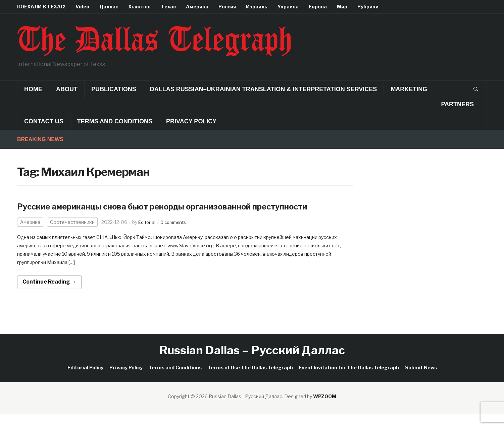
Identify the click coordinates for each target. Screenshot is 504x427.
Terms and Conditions (115, 121)
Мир (342, 7)
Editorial (147, 235)
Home (33, 89)
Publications (114, 89)
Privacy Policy (191, 121)
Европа (318, 7)
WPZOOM (325, 409)
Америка (197, 7)
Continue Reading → (49, 295)
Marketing (409, 89)
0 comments (176, 235)
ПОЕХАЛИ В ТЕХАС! (41, 7)
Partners (457, 104)
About (67, 89)
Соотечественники (72, 235)
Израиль (257, 7)
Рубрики (368, 7)
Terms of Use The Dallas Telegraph (250, 381)
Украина (288, 7)
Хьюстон (139, 7)
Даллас (109, 7)
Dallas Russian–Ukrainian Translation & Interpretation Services (264, 89)
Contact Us (44, 121)
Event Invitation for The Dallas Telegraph (349, 381)
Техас (168, 7)
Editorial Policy (85, 381)
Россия (227, 7)
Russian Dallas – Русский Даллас (252, 363)
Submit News (421, 381)
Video (82, 7)
